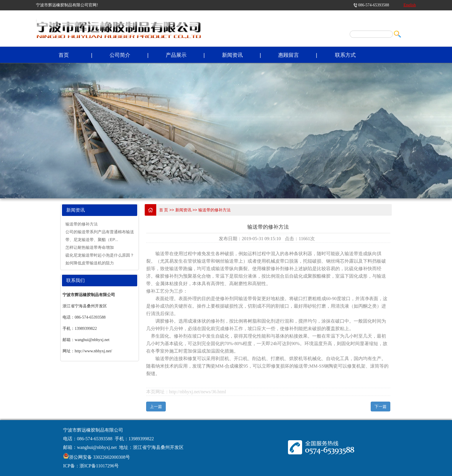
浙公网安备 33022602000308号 (99, 457)
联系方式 (345, 55)
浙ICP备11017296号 (99, 466)
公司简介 (120, 55)
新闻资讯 (232, 55)
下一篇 (381, 407)
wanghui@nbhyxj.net (97, 447)
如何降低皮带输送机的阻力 (90, 263)
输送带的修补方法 (82, 224)
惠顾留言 (289, 55)
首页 (64, 55)
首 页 (164, 210)
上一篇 (156, 407)
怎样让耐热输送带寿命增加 (90, 247)
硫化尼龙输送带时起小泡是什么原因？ (100, 255)
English (410, 5)
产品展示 (176, 55)
